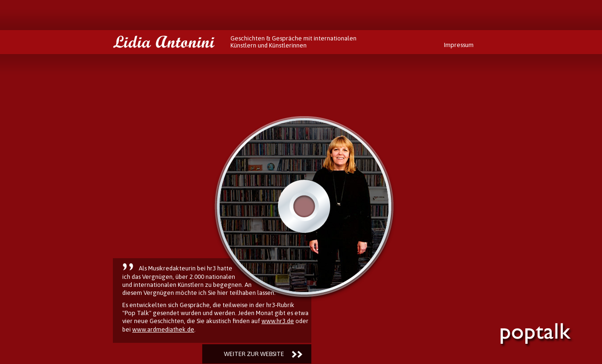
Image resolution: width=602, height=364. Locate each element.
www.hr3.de (278, 321)
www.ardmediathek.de (163, 329)
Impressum (459, 45)
